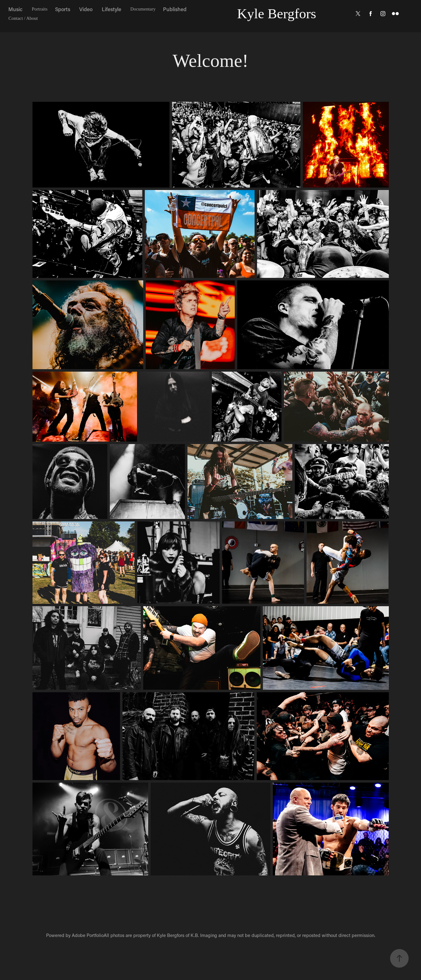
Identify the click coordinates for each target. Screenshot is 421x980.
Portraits (40, 9)
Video (86, 9)
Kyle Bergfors (277, 14)
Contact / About (23, 18)
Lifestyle (112, 9)
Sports (63, 9)
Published (175, 9)
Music (15, 9)
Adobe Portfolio (88, 935)
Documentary (143, 9)
